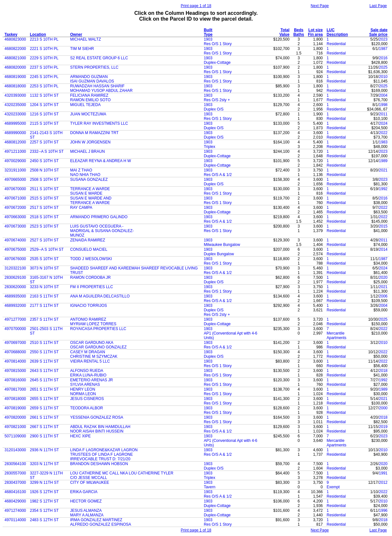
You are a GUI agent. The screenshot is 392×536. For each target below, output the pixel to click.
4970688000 (15, 352)
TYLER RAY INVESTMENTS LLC (99, 123)
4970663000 (15, 217)
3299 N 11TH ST (44, 482)
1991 (383, 473)
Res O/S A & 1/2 (218, 175)
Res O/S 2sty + (217, 100)
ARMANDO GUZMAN (89, 77)
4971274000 (15, 511)
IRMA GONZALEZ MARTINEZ (96, 520)
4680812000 (15, 142)
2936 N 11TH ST (44, 450)
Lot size (316, 30)
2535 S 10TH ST (44, 259)
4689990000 (15, 133)
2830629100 (15, 278)
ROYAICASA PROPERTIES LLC (98, 329)
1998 (383, 105)
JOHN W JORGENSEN (90, 142)
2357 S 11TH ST (44, 319)
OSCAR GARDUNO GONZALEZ (98, 347)
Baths (299, 34)
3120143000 (15, 450)
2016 (383, 58)
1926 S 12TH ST (44, 492)
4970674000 (15, 240)
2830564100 (15, 464)
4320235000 (15, 105)
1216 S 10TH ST (44, 114)
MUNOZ (77, 235)
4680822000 (15, 49)
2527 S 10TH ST (44, 240)
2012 (383, 482)
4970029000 (15, 161)
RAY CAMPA (81, 208)
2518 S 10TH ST (44, 217)
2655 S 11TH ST (44, 399)
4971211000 (15, 151)
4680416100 (15, 492)
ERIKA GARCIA (84, 492)
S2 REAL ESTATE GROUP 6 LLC (99, 58)
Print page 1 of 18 (196, 6)
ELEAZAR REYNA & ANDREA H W (101, 161)
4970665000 (15, 180)
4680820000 (15, 67)
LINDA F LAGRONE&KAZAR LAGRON (104, 450)
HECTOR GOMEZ (86, 501)
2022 (383, 133)
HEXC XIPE (81, 436)
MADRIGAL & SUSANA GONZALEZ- (102, 231)
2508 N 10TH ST (44, 170)
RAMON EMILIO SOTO (91, 100)
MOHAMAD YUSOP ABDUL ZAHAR (101, 91)
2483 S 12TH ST (44, 520)
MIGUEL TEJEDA (86, 105)
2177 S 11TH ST (44, 306)
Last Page (378, 6)
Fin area (315, 34)
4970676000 (15, 259)
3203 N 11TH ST (44, 464)
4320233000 (15, 114)
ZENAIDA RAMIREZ (88, 240)
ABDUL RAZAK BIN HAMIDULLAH (100, 427)
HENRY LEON (83, 389)
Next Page (320, 6)
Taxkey (11, 34)
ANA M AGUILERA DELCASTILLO (100, 296)
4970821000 (15, 427)
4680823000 (15, 39)
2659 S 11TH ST (44, 408)
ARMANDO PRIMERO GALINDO (99, 217)
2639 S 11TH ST (44, 361)
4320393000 (15, 95)
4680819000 (15, 77)
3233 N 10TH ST (44, 287)
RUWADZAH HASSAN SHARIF (97, 86)
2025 (383, 67)
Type (208, 34)
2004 (383, 95)
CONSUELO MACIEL (89, 249)
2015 (383, 226)
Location (38, 34)
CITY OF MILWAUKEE (90, 482)
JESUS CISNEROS (87, 399)
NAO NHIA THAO (85, 175)
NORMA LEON (83, 394)
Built (208, 30)
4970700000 (15, 329)
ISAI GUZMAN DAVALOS (92, 81)
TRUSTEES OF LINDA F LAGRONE (102, 454)
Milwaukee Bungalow (222, 245)
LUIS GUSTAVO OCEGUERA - (97, 226)
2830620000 (15, 287)
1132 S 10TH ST (44, 95)
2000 (383, 408)
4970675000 (15, 249)
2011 (383, 114)
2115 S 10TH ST (44, 123)
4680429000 (15, 501)
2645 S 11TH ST (44, 380)
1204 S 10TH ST (44, 105)
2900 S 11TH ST (44, 436)
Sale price (378, 34)
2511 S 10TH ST (44, 189)
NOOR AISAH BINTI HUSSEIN (97, 431)
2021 (383, 170)
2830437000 (15, 482)
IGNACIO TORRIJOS (89, 306)
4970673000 (15, 226)
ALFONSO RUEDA (87, 371)
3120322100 (15, 268)
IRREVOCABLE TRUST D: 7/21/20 (100, 459)
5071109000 (15, 436)
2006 (383, 296)
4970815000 (15, 371)
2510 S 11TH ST (44, 343)
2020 (383, 278)
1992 (383, 189)
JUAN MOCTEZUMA (88, 114)
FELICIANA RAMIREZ (89, 95)
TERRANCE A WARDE (90, 189)
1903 (208, 39)
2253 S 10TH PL (44, 86)
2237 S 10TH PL (44, 67)
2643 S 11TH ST (44, 371)
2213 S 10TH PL (44, 39)
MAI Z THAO (81, 170)
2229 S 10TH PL (44, 58)
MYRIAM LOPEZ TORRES (93, 324)
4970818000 (15, 399)
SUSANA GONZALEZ (89, 180)
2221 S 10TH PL (44, 49)
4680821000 (15, 58)
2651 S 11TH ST (44, 389)
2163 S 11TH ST (44, 296)
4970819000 (15, 408)
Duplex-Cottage (217, 63)
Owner (76, 34)
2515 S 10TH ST (44, 198)
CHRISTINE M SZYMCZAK (94, 356)
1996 (383, 511)
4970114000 (15, 520)
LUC (331, 30)
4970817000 (15, 389)
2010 (383, 77)
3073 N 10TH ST (44, 268)
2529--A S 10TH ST (47, 249)
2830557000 (15, 473)
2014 (383, 249)
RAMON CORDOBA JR (91, 278)
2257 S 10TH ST (44, 142)
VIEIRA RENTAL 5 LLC (90, 361)
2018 (383, 371)
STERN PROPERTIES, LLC (94, 67)
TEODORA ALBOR (87, 408)
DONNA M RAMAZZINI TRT (94, 133)
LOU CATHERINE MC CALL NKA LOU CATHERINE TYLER (122, 473)
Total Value (284, 32)
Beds (299, 30)
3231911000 (15, 170)
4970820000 (15, 417)
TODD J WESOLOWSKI (91, 259)
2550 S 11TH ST (44, 352)
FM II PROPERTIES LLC (92, 287)
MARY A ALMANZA (87, 515)
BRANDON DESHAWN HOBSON (99, 464)
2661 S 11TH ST (44, 417)
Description (337, 34)
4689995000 (15, 123)
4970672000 (15, 208)
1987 (383, 49)
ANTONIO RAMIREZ (88, 319)
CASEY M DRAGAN (88, 352)
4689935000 (15, 296)
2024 (383, 123)
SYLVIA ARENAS (85, 385)
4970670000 (15, 189)
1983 (383, 142)
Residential (336, 44)
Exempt (333, 487)
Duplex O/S (214, 109)
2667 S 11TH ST (44, 427)
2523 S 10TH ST (44, 226)
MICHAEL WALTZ (86, 39)
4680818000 (15, 86)
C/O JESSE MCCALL (89, 478)
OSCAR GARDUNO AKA (92, 343)
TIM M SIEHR (82, 49)
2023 (383, 39)
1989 (383, 161)
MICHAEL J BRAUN (88, 151)
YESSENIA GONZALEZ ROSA (97, 417)
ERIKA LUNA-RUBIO (88, 375)
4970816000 (15, 380)
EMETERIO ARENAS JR (92, 380)
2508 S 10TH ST (44, 180)
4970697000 (15, 343)
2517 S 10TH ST (44, 208)
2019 (383, 427)
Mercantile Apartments (336, 336)
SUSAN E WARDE (86, 193)
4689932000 (15, 306)
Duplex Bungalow (219, 254)
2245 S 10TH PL (44, 77)
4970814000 (15, 361)
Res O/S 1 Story (218, 44)
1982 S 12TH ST (44, 501)
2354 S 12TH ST (44, 511)
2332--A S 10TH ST (47, 151)
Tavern (210, 487)
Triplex (210, 147)
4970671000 (15, 198)
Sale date (379, 30)
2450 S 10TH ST (44, 161)
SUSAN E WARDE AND (91, 198)
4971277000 (15, 319)
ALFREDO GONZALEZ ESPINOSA (101, 524)
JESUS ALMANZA (86, 511)
